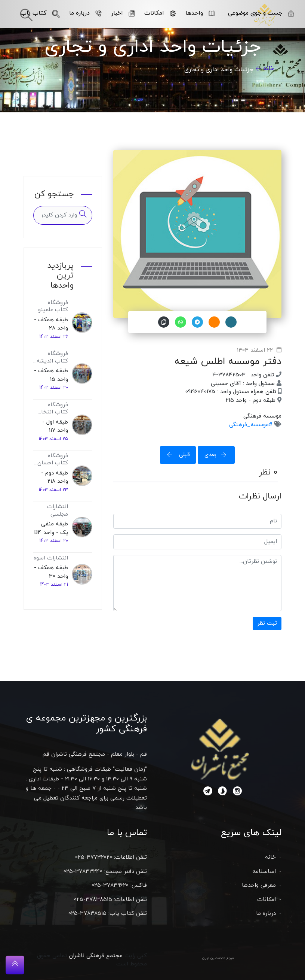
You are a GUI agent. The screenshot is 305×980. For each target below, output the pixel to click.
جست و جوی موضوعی (261, 13)
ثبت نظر (267, 623)
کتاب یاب (40, 13)
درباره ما (85, 13)
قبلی (176, 455)
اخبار (123, 13)
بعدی (218, 455)
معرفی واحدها (259, 885)
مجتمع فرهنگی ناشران (96, 956)
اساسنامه (264, 872)
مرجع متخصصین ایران (218, 958)
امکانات (160, 13)
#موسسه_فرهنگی (251, 425)
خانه (269, 69)
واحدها (200, 13)
